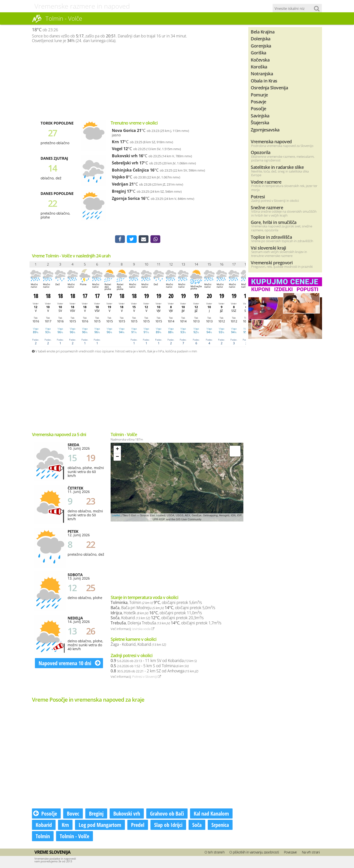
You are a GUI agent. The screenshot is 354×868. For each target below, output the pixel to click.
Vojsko (118, 177)
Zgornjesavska (265, 130)
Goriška (258, 53)
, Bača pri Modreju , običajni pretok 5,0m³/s (163, 608)
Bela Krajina (263, 32)
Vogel (117, 149)
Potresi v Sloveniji (147, 677)
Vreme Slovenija (52, 852)
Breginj (119, 191)
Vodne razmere (266, 182)
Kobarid (44, 825)
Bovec (73, 814)
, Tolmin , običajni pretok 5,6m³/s (156, 603)
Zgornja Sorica (126, 198)
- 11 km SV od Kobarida (154, 661)
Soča (197, 825)
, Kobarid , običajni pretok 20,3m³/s (157, 618)
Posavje (258, 102)
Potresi (258, 197)
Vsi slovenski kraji (268, 248)
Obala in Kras (264, 81)
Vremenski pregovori (272, 262)
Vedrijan (120, 184)
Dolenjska (261, 39)
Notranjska (262, 73)
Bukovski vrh (125, 156)
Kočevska (260, 60)
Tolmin (43, 836)
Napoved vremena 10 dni (70, 663)
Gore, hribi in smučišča (274, 222)
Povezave (290, 853)
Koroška (259, 67)
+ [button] (117, 450)
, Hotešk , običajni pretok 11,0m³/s (156, 613)
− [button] (117, 458)
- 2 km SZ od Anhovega (154, 671)
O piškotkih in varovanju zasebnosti (254, 853)
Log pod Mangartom (100, 825)
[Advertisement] (138, 81)
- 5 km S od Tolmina (150, 666)
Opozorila (261, 152)
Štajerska (260, 122)
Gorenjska (261, 46)
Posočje (45, 814)
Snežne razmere (267, 207)
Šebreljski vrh (125, 163)
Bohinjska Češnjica (130, 170)
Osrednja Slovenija (269, 87)
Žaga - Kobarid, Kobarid (138, 645)
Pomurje (259, 95)
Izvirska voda (143, 629)
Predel (138, 825)
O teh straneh (215, 853)
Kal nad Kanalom (211, 814)
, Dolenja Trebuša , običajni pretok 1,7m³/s (166, 623)
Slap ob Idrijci (168, 825)
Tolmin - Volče (74, 836)
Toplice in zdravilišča (271, 237)
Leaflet (116, 516)
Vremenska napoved (271, 141)
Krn (115, 142)
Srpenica (220, 825)
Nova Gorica (124, 130)
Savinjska (260, 116)
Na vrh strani (311, 853)
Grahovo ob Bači (167, 814)
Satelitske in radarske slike (277, 167)
